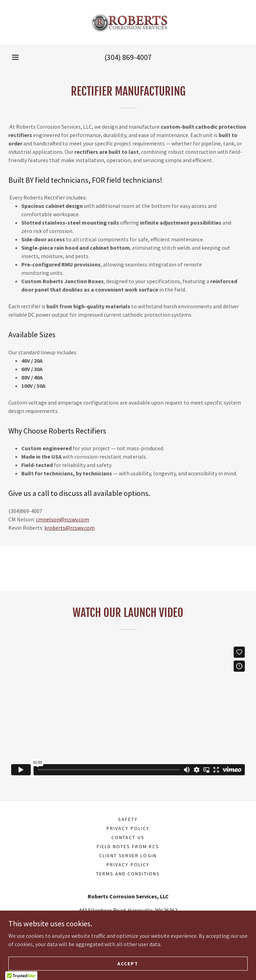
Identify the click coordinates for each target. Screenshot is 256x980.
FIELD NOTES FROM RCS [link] (128, 846)
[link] (128, 22)
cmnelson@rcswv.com (63, 519)
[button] (15, 57)
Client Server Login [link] (128, 855)
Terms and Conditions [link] (128, 874)
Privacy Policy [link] (128, 828)
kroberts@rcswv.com (70, 528)
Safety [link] (128, 819)
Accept (128, 963)
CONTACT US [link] (128, 837)
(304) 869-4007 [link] (128, 57)
